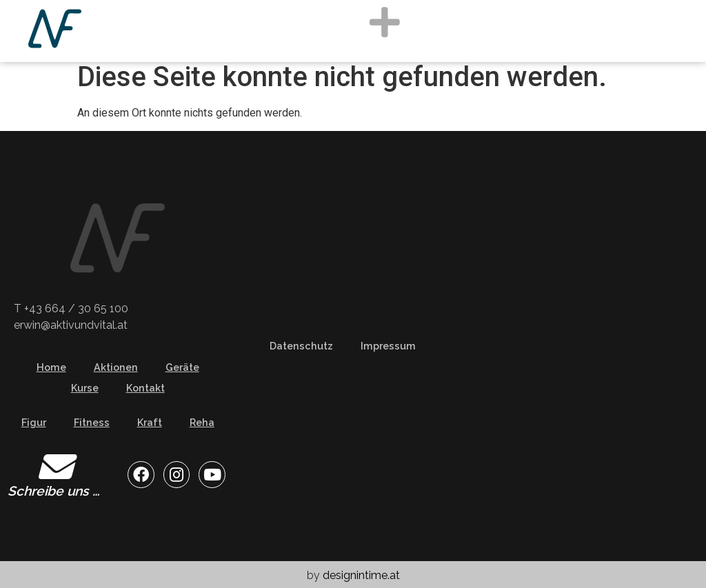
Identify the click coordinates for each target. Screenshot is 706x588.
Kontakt (145, 388)
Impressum (388, 346)
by (353, 575)
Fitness (92, 422)
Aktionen (116, 367)
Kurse (85, 388)
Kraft (150, 422)
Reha (202, 422)
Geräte (182, 367)
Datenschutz (301, 346)
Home (51, 367)
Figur (34, 422)
